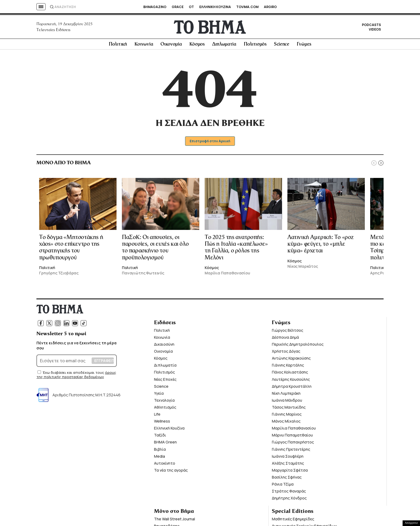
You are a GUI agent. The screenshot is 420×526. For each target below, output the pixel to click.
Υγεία (159, 395)
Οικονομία (171, 46)
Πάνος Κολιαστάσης (290, 374)
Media (160, 458)
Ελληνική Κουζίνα (169, 430)
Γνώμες (304, 46)
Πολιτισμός (255, 46)
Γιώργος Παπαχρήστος (293, 444)
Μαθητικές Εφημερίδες (293, 521)
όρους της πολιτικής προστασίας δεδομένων (76, 376)
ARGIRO (270, 7)
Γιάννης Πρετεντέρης (291, 451)
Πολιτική (118, 46)
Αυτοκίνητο (165, 465)
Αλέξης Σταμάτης (288, 465)
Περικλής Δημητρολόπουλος (298, 346)
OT (191, 7)
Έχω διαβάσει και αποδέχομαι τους (74, 374)
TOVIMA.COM (247, 7)
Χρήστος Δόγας (286, 353)
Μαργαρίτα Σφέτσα (290, 472)
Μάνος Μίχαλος (286, 423)
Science (282, 46)
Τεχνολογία (164, 402)
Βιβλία (160, 451)
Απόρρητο (411, 523)
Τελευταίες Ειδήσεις (53, 31)
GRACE (178, 7)
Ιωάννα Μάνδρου (287, 402)
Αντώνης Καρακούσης (291, 360)
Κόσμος (197, 46)
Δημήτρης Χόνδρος (289, 500)
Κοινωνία (144, 46)
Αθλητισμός (165, 409)
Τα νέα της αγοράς (171, 472)
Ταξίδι (160, 437)
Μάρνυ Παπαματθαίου (292, 437)
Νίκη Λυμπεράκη (286, 395)
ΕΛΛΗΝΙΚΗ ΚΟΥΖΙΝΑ (215, 7)
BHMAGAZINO (155, 7)
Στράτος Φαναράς (289, 493)
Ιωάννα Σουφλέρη (288, 458)
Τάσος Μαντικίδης (289, 409)
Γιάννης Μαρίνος (287, 416)
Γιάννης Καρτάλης (288, 367)
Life (157, 416)
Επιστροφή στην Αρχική (210, 143)
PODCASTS (371, 26)
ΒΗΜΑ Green (165, 444)
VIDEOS (375, 30)
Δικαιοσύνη (164, 346)
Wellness (162, 423)
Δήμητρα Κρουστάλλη (292, 388)
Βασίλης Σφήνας (287, 479)
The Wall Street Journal (175, 521)
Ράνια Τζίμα (283, 486)
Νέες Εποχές (165, 381)
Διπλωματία (224, 46)
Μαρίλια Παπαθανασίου (294, 430)
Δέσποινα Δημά (285, 339)
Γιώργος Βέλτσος (288, 332)
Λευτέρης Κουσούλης (291, 381)
